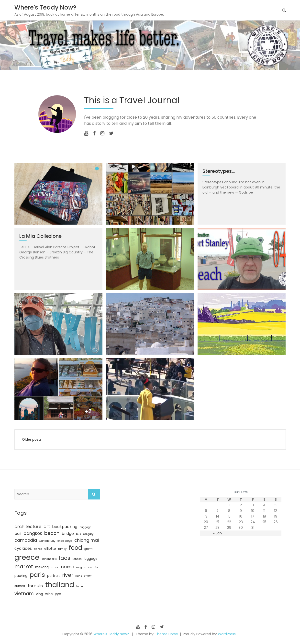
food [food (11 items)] (75, 548)
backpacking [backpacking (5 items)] (65, 527)
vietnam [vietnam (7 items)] (24, 594)
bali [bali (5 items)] (18, 534)
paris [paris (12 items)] (37, 575)
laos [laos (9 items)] (65, 558)
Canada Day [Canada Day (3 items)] (47, 541)
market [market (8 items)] (24, 566)
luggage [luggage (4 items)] (91, 559)
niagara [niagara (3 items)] (81, 567)
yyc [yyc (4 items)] (58, 594)
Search (94, 494)
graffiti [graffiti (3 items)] (89, 549)
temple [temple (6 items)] (35, 586)
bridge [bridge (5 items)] (68, 534)
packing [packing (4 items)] (21, 576)
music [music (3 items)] (55, 567)
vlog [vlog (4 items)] (39, 594)
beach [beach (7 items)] (52, 533)
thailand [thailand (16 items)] (60, 585)
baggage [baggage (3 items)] (85, 527)
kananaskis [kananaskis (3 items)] (49, 559)
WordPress (227, 634)
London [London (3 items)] (77, 559)
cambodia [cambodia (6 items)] (26, 540)
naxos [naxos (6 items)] (67, 567)
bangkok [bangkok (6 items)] (33, 533)
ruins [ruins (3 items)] (79, 576)
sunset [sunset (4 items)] (20, 586)
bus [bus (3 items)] (78, 534)
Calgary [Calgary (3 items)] (88, 534)
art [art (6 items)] (47, 526)
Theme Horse (167, 634)
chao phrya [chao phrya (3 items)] (65, 541)
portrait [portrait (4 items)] (54, 576)
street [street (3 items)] (88, 576)
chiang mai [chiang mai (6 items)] (87, 540)
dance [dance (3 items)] (38, 549)
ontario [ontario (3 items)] (93, 567)
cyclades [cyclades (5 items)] (23, 548)
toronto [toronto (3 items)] (81, 586)
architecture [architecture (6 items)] (28, 526)
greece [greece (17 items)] (27, 557)
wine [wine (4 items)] (49, 594)
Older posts (32, 439)
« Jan (217, 533)
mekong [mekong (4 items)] (42, 567)
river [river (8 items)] (68, 575)
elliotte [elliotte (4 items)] (50, 549)
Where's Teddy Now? (45, 7)
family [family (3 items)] (62, 549)
